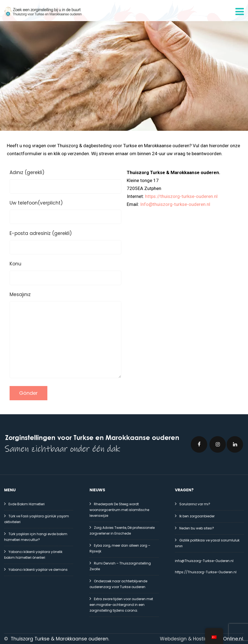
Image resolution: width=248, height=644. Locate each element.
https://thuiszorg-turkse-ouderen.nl (181, 196)
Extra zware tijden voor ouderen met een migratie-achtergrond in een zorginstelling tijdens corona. (121, 604)
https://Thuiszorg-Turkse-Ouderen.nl (206, 571)
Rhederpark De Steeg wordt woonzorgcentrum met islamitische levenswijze (119, 509)
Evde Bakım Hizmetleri (27, 503)
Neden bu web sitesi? (197, 528)
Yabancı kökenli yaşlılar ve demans (38, 569)
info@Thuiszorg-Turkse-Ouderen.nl (204, 560)
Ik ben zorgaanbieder (197, 516)
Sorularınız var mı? (195, 503)
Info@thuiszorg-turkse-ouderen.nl (175, 204)
